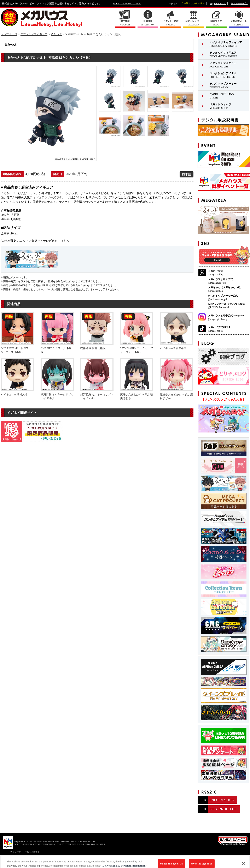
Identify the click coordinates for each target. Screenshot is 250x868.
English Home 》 (218, 3)
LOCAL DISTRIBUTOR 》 (127, 4)
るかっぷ (56, 34)
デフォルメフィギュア (34, 34)
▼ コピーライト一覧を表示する (25, 852)
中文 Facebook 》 (239, 3)
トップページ (9, 34)
